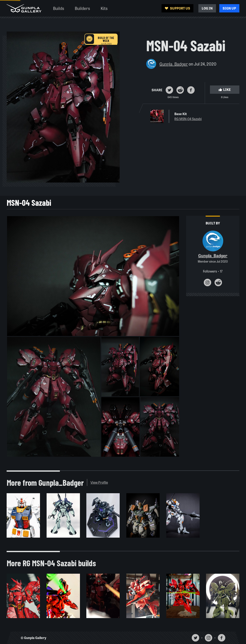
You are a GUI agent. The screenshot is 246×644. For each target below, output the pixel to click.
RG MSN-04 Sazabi (188, 119)
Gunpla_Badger (174, 64)
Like (225, 89)
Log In (207, 8)
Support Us (177, 8)
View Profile (99, 482)
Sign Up (229, 8)
